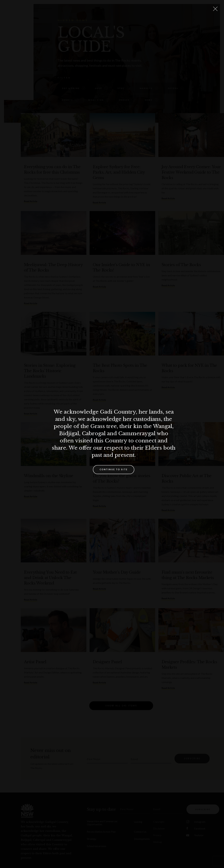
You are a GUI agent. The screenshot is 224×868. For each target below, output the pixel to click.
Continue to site (114, 469)
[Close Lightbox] (215, 9)
